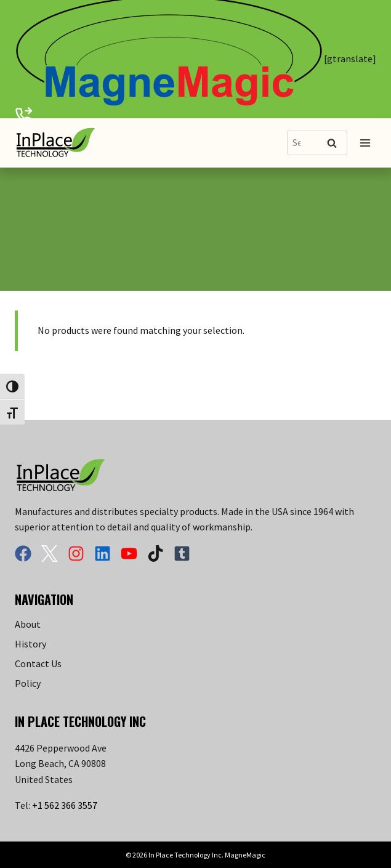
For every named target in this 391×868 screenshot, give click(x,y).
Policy (28, 683)
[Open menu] (365, 143)
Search (336, 144)
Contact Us (38, 663)
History (30, 644)
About (28, 624)
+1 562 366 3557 (65, 805)
